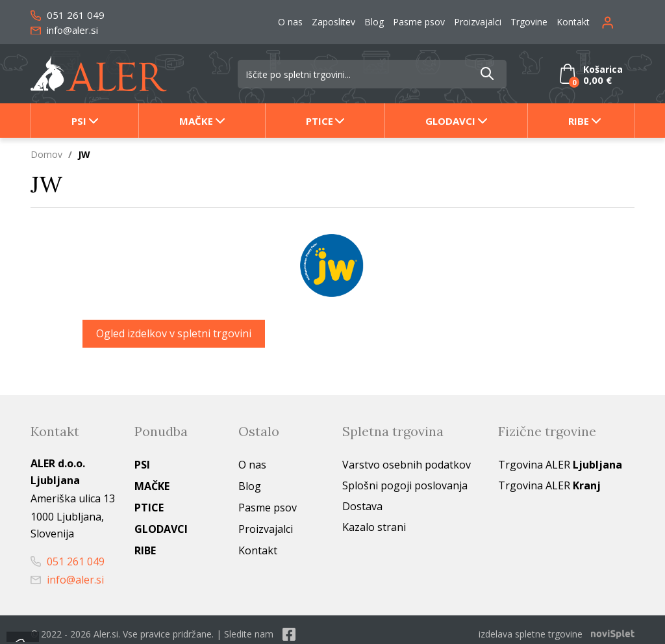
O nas (290, 22)
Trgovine (529, 22)
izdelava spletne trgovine (531, 634)
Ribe (579, 121)
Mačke (196, 121)
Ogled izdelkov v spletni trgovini (174, 333)
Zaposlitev (333, 22)
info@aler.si (64, 30)
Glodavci (450, 121)
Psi (79, 121)
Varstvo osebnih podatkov (407, 465)
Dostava (362, 506)
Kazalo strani (374, 527)
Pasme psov (419, 22)
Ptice (320, 121)
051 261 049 (68, 15)
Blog (374, 22)
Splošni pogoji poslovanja (405, 485)
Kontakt (573, 22)
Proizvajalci (478, 22)
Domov (46, 154)
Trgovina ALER (560, 465)
